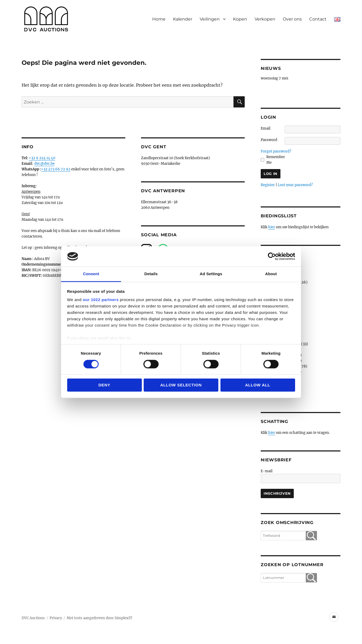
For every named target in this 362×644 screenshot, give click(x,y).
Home (159, 19)
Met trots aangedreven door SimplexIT (99, 618)
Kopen (240, 19)
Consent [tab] (91, 274)
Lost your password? (295, 185)
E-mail (267, 471)
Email (266, 128)
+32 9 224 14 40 (42, 158)
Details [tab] (151, 274)
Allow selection (181, 385)
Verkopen (265, 19)
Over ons (292, 19)
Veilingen (210, 19)
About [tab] (271, 274)
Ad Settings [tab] (211, 274)
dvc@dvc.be (45, 164)
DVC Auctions (33, 618)
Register (268, 185)
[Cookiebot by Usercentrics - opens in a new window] (272, 256)
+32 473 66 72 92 (56, 169)
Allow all (258, 385)
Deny (104, 385)
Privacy (56, 618)
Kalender (183, 19)
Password (269, 140)
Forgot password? (276, 151)
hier (272, 227)
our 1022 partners (101, 300)
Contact (318, 19)
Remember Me (276, 160)
